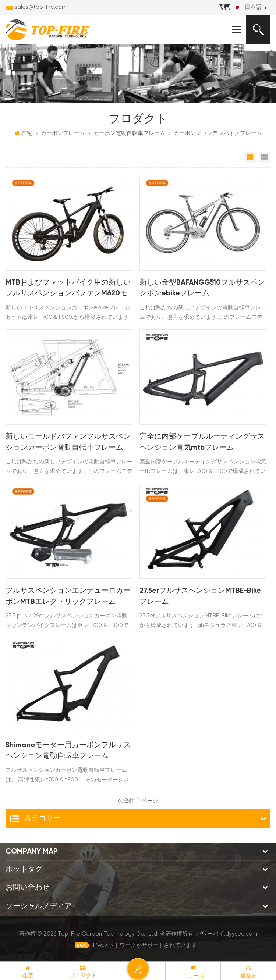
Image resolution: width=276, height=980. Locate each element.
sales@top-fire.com (41, 7)
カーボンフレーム (63, 134)
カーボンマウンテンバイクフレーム (218, 134)
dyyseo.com (241, 934)
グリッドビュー (250, 158)
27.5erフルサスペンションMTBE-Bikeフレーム (201, 597)
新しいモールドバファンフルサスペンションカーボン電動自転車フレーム (68, 443)
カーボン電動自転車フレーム (129, 134)
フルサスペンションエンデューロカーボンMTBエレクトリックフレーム (68, 597)
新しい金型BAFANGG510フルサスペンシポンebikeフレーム (203, 289)
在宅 (23, 133)
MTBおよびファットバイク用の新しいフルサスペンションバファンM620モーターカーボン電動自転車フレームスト (68, 290)
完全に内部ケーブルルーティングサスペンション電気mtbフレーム (202, 443)
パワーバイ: (227, 934)
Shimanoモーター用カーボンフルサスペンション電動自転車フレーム (69, 751)
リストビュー (264, 158)
